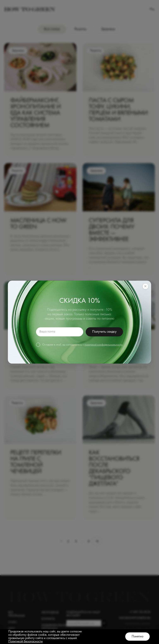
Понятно (137, 637)
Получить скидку (104, 332)
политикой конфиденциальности (103, 345)
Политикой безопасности (25, 642)
